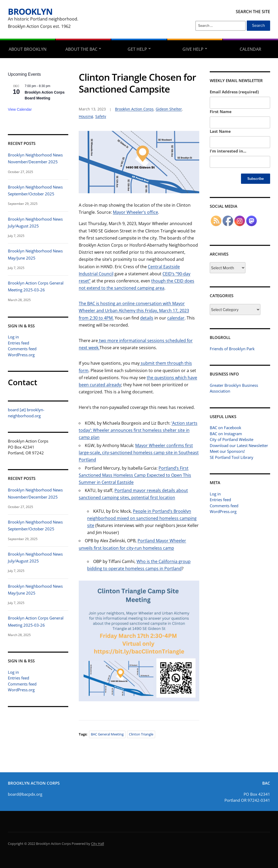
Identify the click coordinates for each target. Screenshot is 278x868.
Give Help (193, 49)
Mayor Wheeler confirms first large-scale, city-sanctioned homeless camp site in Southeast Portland (139, 453)
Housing (86, 116)
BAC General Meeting (107, 734)
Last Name (220, 131)
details (147, 318)
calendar (176, 318)
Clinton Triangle (141, 734)
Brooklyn (30, 11)
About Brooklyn (28, 49)
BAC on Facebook (225, 428)
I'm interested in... (228, 151)
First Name (221, 111)
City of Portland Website (232, 439)
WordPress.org (21, 355)
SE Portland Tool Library (232, 457)
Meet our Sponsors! (227, 451)
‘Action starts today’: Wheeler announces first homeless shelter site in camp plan (138, 430)
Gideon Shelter (169, 109)
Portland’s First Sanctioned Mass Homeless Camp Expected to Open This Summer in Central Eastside (135, 475)
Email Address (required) (234, 92)
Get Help (137, 49)
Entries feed (19, 343)
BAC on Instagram (226, 434)
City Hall (98, 844)
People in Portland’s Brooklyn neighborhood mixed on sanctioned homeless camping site (142, 518)
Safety (101, 116)
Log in (13, 337)
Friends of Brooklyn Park (232, 349)
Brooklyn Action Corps (134, 109)
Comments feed (22, 349)
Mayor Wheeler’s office (135, 212)
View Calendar (20, 109)
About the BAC (81, 49)
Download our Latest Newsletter (239, 445)
